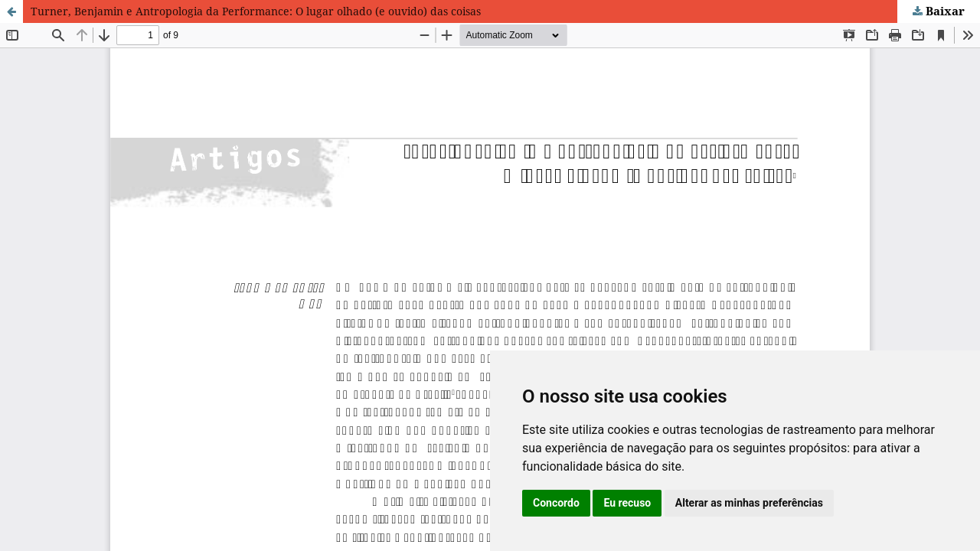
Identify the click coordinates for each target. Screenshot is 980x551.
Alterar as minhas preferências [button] (749, 503)
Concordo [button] (556, 503)
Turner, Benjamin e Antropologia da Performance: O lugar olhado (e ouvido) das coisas (256, 11)
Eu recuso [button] (627, 503)
